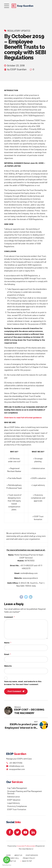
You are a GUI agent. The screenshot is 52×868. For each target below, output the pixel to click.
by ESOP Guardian (17, 69)
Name (8, 644)
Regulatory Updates (19, 31)
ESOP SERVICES (32, 857)
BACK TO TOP (27, 863)
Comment (9, 617)
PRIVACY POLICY (29, 860)
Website (8, 667)
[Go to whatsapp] (7, 860)
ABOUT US (18, 857)
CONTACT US (11, 863)
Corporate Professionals (26, 848)
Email (7, 656)
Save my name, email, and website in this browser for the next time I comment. (23, 685)
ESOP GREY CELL (13, 860)
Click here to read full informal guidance (23, 417)
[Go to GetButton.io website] (7, 865)
